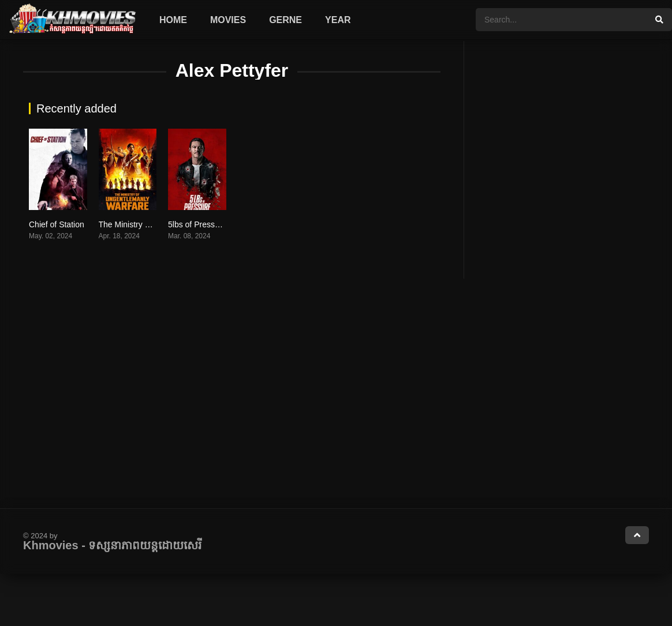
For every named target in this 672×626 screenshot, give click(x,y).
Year (338, 20)
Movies (228, 20)
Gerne (285, 20)
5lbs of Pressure (197, 224)
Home (173, 20)
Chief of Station (57, 224)
